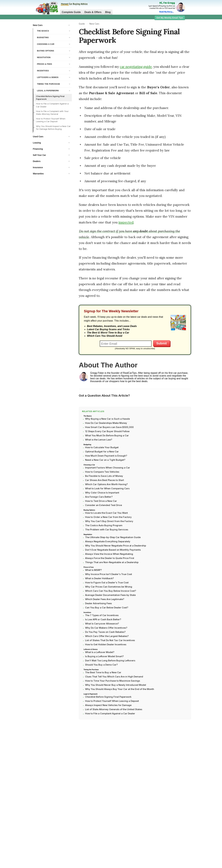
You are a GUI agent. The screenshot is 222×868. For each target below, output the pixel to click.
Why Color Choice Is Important (102, 493)
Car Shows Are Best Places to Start (105, 480)
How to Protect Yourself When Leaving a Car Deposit (51, 120)
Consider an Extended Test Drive (104, 505)
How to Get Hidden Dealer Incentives (106, 644)
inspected (126, 222)
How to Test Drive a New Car (101, 501)
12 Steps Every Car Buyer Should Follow (107, 431)
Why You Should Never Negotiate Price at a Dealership (116, 546)
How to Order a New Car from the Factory (108, 517)
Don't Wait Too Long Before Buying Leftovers (110, 660)
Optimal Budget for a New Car (102, 452)
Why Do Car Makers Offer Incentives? (106, 628)
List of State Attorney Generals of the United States (114, 709)
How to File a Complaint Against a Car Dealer (52, 105)
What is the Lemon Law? (99, 440)
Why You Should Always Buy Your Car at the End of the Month (120, 689)
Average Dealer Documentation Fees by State (110, 595)
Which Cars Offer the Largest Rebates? (107, 636)
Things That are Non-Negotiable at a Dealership (112, 562)
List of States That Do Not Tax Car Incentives (110, 640)
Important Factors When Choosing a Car (108, 468)
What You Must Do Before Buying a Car (107, 435)
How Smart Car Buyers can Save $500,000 (109, 427)
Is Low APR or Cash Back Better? (103, 619)
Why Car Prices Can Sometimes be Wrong (109, 587)
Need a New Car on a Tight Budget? (105, 460)
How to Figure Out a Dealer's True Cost (107, 583)
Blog (108, 12)
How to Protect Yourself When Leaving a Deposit (112, 701)
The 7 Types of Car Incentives (102, 615)
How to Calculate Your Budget (102, 447)
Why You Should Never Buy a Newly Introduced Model (116, 685)
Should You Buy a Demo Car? (101, 665)
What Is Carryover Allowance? (102, 624)
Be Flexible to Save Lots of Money (104, 476)
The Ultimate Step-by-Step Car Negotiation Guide (113, 537)
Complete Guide (71, 12)
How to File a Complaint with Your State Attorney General (52, 113)
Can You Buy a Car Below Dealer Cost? (107, 608)
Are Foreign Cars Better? (99, 497)
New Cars (94, 24)
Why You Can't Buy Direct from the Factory (109, 521)
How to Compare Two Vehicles (102, 472)
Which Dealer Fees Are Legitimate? (105, 599)
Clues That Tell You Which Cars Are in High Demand (114, 677)
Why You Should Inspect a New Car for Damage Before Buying (53, 128)
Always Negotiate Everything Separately (108, 541)
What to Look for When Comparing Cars (107, 488)
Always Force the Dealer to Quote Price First (110, 558)
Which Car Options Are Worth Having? (106, 484)
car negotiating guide (136, 67)
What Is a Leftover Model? (100, 652)
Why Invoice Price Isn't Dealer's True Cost (109, 574)
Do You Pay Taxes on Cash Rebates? (105, 632)
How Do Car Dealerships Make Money (106, 423)
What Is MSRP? (93, 570)
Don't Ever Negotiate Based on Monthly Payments (113, 550)
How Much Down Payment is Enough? (106, 456)
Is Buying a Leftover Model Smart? (104, 656)
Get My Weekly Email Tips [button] (170, 18)
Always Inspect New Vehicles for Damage (108, 705)
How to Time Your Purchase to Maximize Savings (113, 681)
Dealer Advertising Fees (98, 603)
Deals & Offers (93, 12)
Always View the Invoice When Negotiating (109, 554)
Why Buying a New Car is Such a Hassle (107, 419)
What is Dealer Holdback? (99, 578)
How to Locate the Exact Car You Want (106, 513)
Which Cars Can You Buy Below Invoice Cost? (111, 591)
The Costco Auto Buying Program (104, 525)
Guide (82, 24)
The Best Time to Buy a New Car (103, 672)
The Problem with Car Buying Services (107, 530)
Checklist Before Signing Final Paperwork (50, 98)
